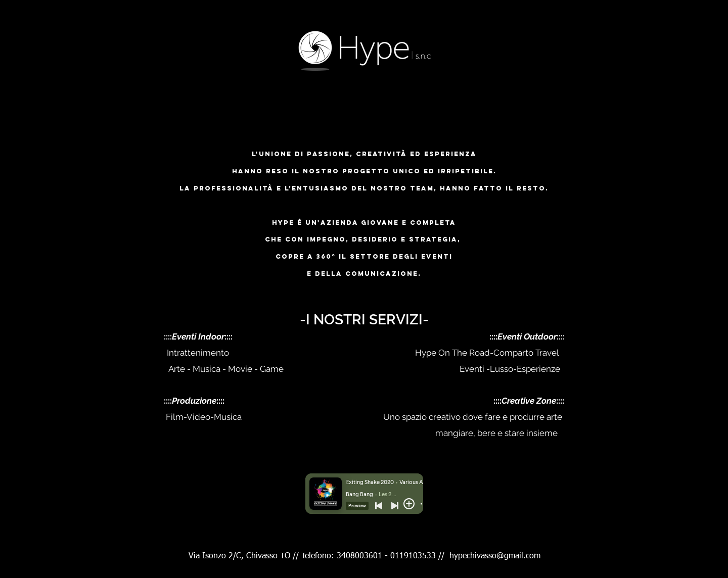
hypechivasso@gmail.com (495, 556)
